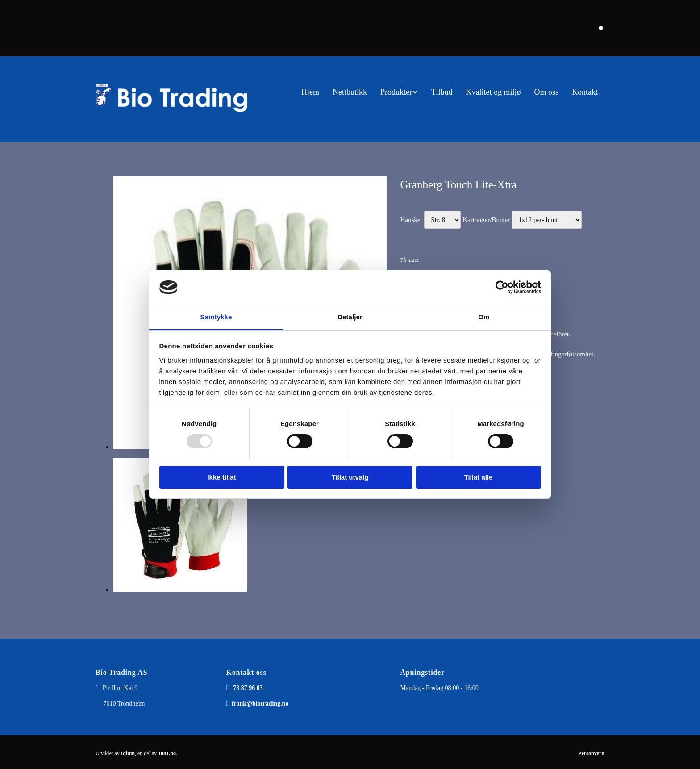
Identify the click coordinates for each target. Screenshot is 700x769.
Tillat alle (479, 477)
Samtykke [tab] (216, 317)
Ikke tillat (221, 477)
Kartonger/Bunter (486, 220)
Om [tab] (484, 317)
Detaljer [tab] (350, 317)
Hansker (411, 220)
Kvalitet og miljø (493, 92)
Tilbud (442, 92)
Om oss (546, 92)
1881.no (167, 753)
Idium (128, 753)
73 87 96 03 (248, 688)
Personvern (591, 753)
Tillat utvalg (350, 477)
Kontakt (585, 92)
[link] (399, 92)
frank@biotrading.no (260, 704)
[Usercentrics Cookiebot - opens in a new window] (502, 287)
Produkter (396, 92)
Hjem (310, 92)
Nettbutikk (350, 92)
